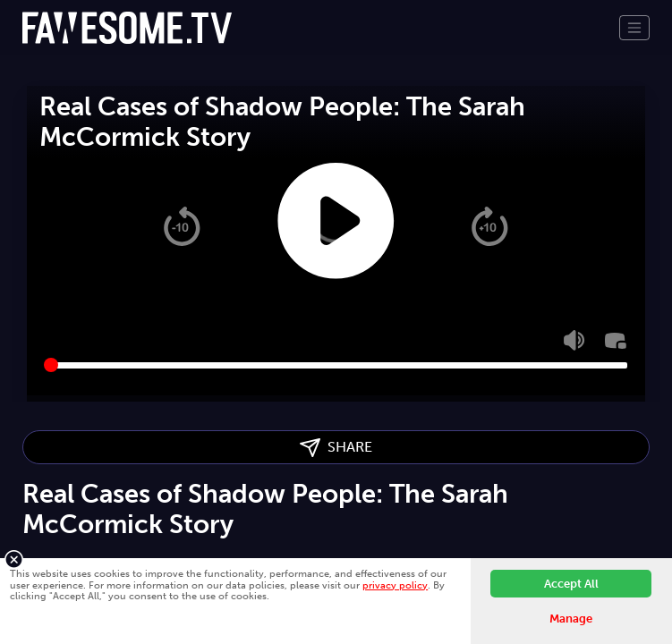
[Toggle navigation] (634, 28)
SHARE (336, 448)
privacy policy (395, 585)
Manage (571, 619)
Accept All (571, 584)
